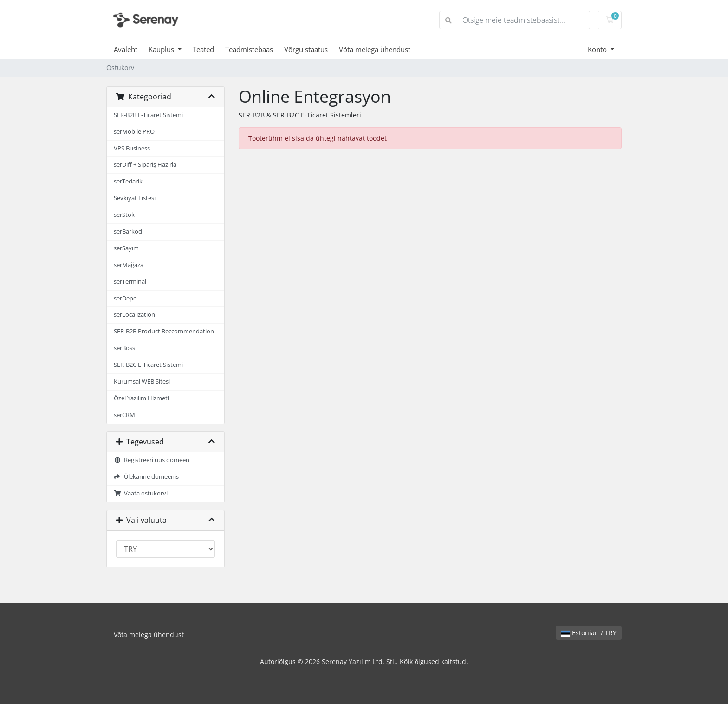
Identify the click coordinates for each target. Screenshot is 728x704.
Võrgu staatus (306, 49)
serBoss (124, 348)
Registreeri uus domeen (152, 460)
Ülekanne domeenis (146, 477)
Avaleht (126, 49)
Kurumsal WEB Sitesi (142, 381)
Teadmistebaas (249, 49)
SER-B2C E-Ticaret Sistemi (148, 365)
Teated (203, 49)
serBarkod (128, 231)
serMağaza (129, 265)
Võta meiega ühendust (375, 49)
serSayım (126, 248)
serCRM (124, 415)
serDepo (125, 298)
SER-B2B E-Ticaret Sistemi (148, 115)
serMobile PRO (134, 132)
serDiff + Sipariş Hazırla (145, 165)
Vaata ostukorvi (141, 493)
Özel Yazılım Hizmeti (141, 398)
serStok (124, 215)
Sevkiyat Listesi (135, 198)
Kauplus (162, 49)
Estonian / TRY (589, 633)
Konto (598, 49)
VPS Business (132, 148)
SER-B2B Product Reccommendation (164, 331)
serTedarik (128, 181)
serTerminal (130, 282)
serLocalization (134, 315)
